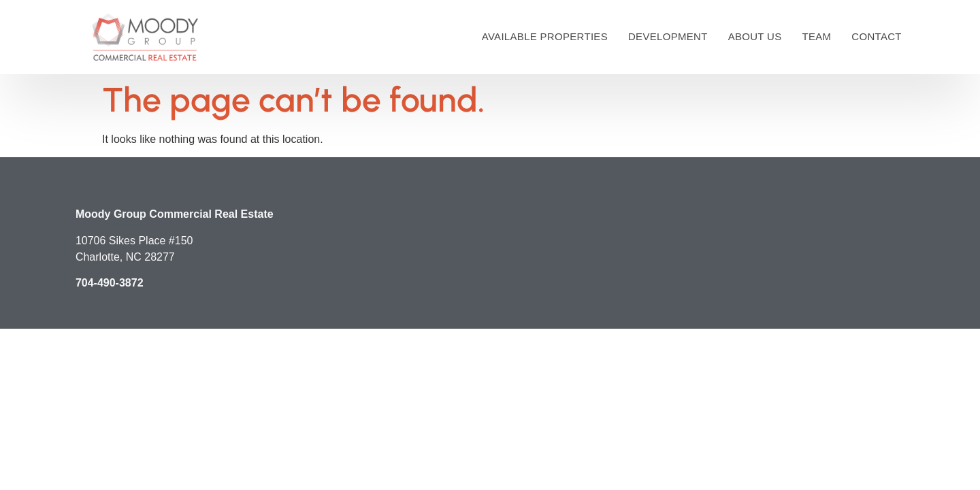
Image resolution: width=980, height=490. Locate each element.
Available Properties (545, 36)
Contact (876, 36)
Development (668, 36)
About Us (755, 36)
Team (816, 36)
